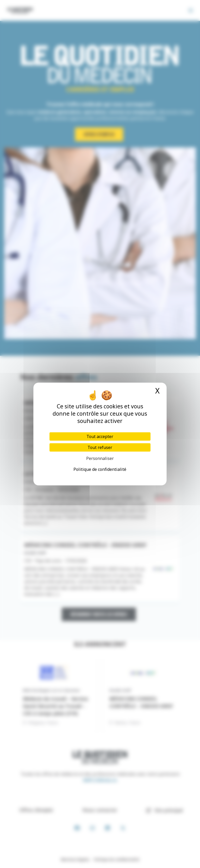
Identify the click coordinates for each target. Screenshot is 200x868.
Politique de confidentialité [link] (100, 469)
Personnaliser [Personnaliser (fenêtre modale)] (100, 458)
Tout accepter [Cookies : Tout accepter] (100, 436)
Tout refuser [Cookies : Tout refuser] (100, 447)
